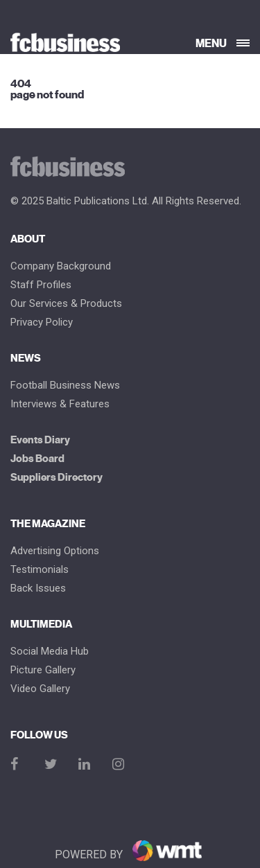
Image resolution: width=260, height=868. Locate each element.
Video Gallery (40, 689)
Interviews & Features (60, 404)
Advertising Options (55, 551)
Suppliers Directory (57, 478)
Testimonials (40, 570)
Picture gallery (43, 670)
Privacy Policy (42, 322)
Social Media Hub (50, 652)
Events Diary (40, 440)
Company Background (61, 266)
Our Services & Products (66, 304)
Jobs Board (37, 459)
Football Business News (65, 386)
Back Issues (38, 588)
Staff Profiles (41, 285)
